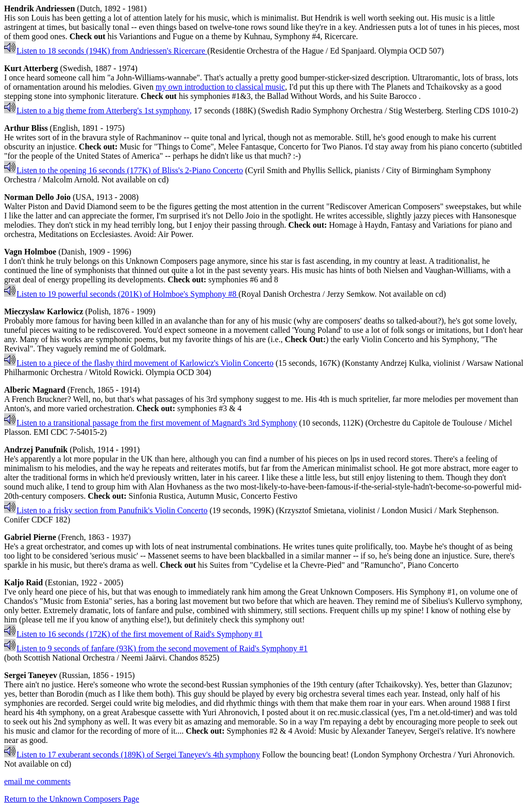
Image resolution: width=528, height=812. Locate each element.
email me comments (37, 781)
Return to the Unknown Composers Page (72, 799)
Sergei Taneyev (31, 675)
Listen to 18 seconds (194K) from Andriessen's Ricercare (106, 51)
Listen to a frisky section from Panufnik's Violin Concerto (106, 510)
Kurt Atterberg (31, 68)
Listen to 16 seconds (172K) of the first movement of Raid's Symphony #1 (134, 634)
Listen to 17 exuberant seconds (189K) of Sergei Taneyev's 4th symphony (132, 755)
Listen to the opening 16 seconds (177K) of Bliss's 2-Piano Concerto (123, 170)
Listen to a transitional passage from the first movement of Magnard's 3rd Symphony (151, 423)
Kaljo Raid (23, 582)
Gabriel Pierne (30, 537)
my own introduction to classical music (220, 87)
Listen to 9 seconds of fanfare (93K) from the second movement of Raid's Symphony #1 (156, 648)
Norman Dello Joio (37, 197)
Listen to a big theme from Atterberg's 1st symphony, (98, 111)
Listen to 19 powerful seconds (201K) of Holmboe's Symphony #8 (121, 294)
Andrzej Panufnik (36, 450)
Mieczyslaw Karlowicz (44, 311)
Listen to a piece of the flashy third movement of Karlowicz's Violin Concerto (139, 363)
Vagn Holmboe (30, 252)
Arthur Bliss (26, 128)
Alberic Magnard (35, 390)
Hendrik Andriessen (39, 9)
